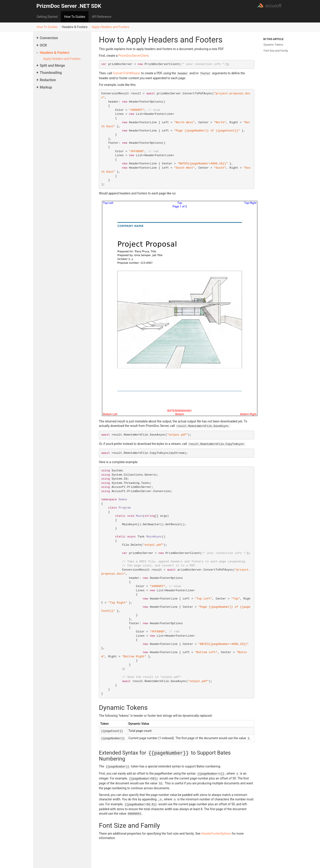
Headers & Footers (55, 53)
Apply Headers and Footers (110, 27)
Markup (46, 87)
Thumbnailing (51, 73)
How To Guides (75, 17)
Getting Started (47, 17)
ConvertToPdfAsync (127, 73)
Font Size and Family (276, 51)
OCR (43, 45)
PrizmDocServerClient (133, 56)
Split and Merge (52, 66)
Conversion (49, 38)
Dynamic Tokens (273, 45)
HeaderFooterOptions (216, 834)
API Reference (102, 17)
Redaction (48, 80)
